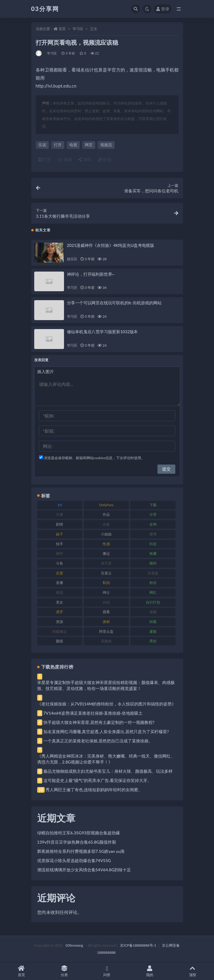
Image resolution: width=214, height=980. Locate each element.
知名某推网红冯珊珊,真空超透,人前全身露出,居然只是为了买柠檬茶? (106, 732)
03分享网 (45, 9)
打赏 (45, 159)
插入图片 (46, 371)
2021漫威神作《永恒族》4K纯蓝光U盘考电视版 (111, 245)
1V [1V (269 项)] (60, 505)
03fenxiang (74, 945)
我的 (150, 971)
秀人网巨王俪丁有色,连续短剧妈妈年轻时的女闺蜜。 (94, 790)
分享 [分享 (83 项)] (153, 514)
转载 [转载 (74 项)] (153, 622)
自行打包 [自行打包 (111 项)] (153, 602)
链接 (105, 159)
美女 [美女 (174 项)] (60, 602)
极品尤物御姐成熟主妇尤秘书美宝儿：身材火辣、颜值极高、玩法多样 (108, 771)
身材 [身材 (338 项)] (106, 622)
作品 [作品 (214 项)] (106, 514)
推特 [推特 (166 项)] (60, 553)
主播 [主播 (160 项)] (60, 514)
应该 (42, 145)
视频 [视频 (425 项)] (153, 612)
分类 (64, 971)
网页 (89, 145)
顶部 (193, 971)
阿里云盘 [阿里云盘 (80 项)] (106, 631)
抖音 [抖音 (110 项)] (153, 544)
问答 (107, 971)
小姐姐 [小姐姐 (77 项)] (106, 534)
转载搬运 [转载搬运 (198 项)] (60, 631)
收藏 (65, 159)
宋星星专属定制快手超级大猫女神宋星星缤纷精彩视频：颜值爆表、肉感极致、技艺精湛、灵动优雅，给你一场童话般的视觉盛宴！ (106, 685)
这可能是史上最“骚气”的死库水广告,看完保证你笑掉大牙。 (98, 780)
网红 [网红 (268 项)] (153, 592)
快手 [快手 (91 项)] (60, 544)
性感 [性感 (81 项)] (106, 544)
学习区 (78, 29)
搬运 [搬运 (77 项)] (106, 553)
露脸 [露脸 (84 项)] (153, 631)
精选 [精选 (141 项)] (60, 592)
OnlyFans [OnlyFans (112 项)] (106, 505)
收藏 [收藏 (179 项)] (153, 553)
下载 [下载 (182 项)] (153, 505)
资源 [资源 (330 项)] (60, 622)
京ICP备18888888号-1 (138, 945)
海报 (85, 159)
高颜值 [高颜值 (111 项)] (106, 641)
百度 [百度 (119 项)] (60, 573)
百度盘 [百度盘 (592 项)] (153, 573)
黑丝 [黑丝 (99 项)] (153, 641)
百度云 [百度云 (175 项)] (106, 573)
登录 (163, 9)
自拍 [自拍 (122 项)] (106, 602)
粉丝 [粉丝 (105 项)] (153, 583)
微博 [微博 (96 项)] (153, 534)
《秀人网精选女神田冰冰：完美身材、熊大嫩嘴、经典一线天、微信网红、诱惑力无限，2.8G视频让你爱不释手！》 (106, 759)
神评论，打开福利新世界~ (91, 274)
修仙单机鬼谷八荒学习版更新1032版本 (103, 332)
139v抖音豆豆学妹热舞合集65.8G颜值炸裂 (77, 842)
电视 (73, 145)
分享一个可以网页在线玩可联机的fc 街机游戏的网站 (114, 303)
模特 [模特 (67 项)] (153, 563)
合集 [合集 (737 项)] (106, 524)
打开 (58, 145)
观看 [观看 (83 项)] (106, 612)
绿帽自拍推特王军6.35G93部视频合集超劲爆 (79, 833)
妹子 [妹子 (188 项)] (60, 534)
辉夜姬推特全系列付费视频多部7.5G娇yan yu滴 (81, 851)
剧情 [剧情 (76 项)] (60, 524)
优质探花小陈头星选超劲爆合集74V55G (74, 860)
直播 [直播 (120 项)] (60, 583)
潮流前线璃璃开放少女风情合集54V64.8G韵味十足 (84, 870)
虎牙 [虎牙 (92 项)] (60, 612)
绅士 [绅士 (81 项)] (106, 592)
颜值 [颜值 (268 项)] (60, 641)
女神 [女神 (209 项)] (153, 524)
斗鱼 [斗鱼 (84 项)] (60, 563)
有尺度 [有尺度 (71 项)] (106, 563)
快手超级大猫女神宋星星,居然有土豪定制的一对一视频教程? (99, 722)
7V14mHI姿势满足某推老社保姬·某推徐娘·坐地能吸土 (93, 713)
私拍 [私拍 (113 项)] (106, 583)
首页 (62, 29)
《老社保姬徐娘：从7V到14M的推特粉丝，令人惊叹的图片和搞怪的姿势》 (107, 704)
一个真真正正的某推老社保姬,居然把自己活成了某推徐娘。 (98, 741)
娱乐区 (72, 259)
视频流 (106, 145)
